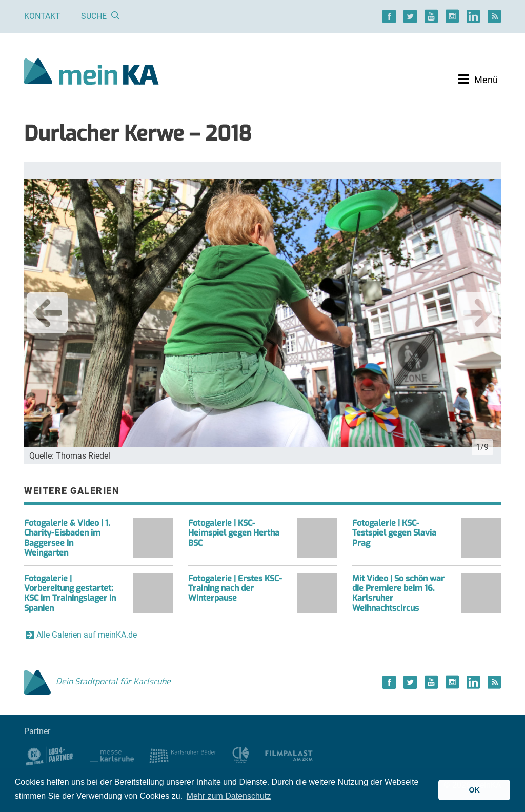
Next (478, 313)
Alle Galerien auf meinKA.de (87, 635)
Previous (47, 313)
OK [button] (474, 790)
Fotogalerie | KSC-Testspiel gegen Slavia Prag (394, 533)
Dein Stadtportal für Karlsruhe (97, 681)
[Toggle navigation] (478, 80)
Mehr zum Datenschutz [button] (229, 796)
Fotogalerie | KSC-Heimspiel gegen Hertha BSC (234, 533)
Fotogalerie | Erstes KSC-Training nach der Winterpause (235, 588)
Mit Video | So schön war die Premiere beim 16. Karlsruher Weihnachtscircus (398, 593)
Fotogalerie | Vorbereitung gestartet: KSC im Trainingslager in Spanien (70, 593)
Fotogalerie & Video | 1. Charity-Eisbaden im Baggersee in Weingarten (67, 538)
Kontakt (42, 16)
